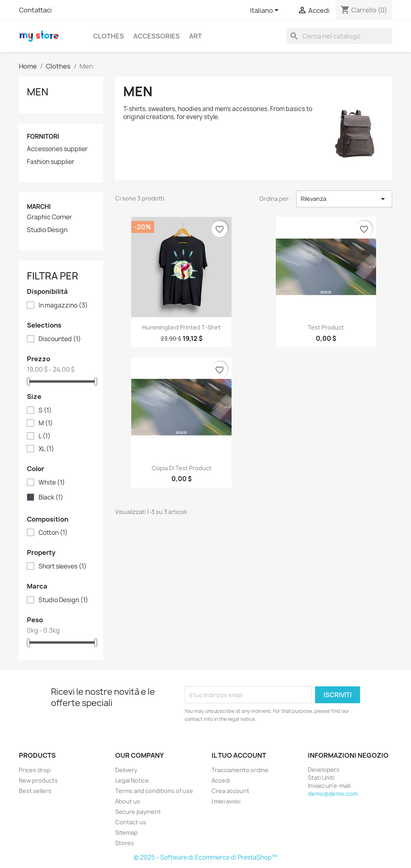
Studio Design (47, 230)
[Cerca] (339, 36)
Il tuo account (239, 755)
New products (38, 780)
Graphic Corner (49, 217)
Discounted (60, 339)
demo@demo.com (333, 794)
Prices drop (35, 770)
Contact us (131, 822)
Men (38, 92)
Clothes (109, 36)
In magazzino (63, 306)
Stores (125, 843)
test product (326, 327)
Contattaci (35, 10)
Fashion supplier (51, 162)
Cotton (53, 533)
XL (46, 449)
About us (128, 801)
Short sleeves (63, 567)
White (52, 483)
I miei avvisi (226, 801)
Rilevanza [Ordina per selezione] (344, 199)
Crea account (230, 791)
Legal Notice (132, 780)
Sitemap (126, 833)
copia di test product (182, 468)
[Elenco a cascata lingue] (266, 11)
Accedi (221, 780)
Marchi (39, 207)
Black (51, 498)
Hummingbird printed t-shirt (181, 327)
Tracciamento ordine (240, 770)
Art (195, 36)
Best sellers (35, 791)
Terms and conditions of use (154, 791)
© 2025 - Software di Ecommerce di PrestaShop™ (205, 857)
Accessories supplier (57, 149)
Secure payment (138, 812)
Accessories (157, 36)
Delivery (126, 770)
